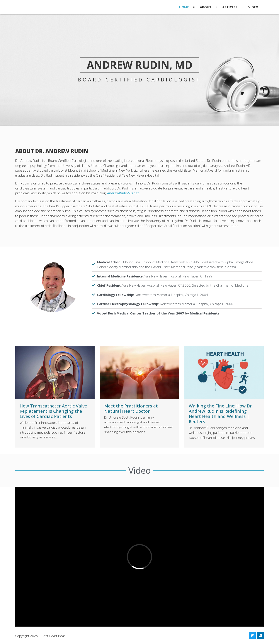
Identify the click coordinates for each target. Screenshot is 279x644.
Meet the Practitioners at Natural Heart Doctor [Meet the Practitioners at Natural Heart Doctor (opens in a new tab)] (131, 408)
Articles (230, 7)
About (206, 7)
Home (184, 7)
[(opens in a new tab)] (55, 373)
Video (253, 7)
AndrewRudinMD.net (123, 193)
